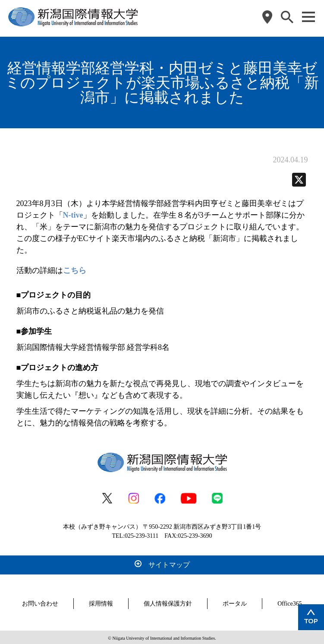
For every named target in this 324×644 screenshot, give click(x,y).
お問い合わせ (40, 602)
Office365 (290, 602)
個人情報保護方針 (168, 602)
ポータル (235, 602)
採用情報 (101, 602)
